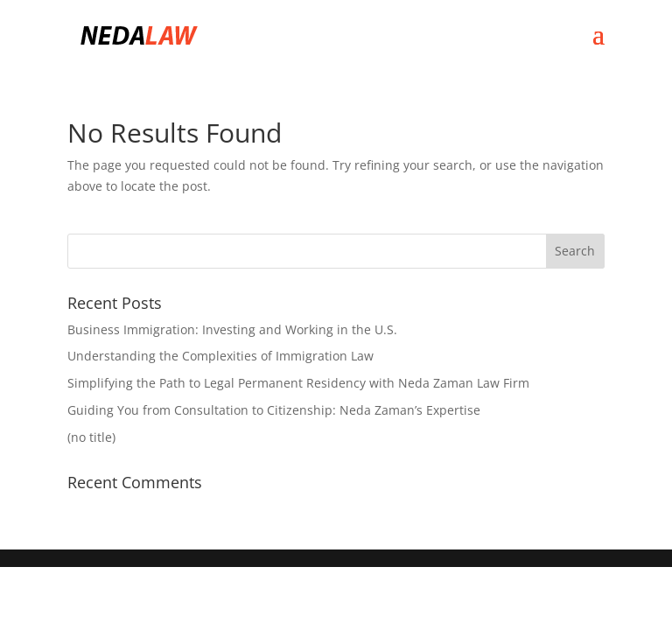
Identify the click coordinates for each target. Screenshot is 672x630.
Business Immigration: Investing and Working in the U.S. (232, 329)
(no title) (91, 437)
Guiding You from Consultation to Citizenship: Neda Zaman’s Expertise (274, 410)
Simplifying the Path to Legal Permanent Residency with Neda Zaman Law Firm (298, 383)
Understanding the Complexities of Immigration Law (220, 356)
